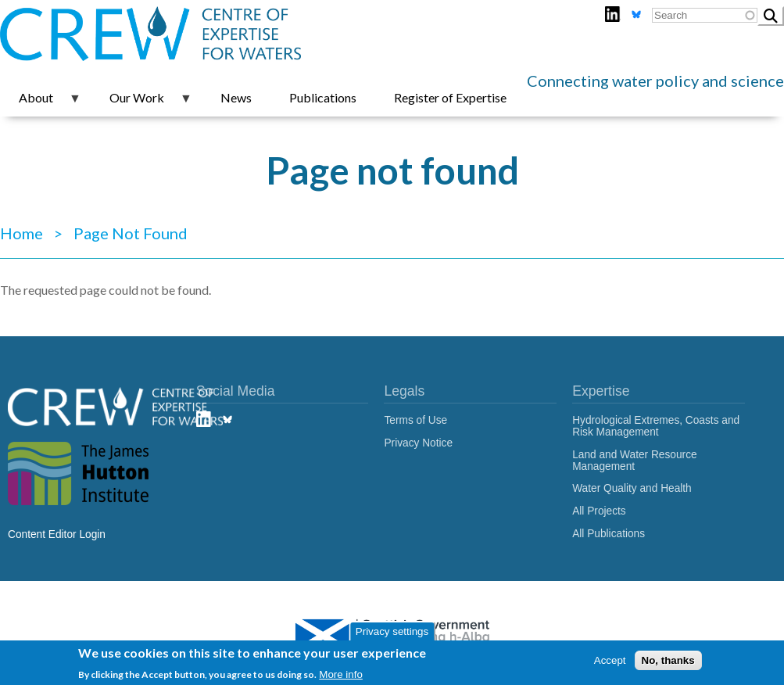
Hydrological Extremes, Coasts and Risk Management (656, 426)
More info (341, 674)
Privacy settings (392, 631)
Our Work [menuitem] (141, 103)
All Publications (609, 534)
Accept (610, 660)
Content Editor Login (57, 534)
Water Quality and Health (632, 488)
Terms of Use (415, 420)
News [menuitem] (236, 97)
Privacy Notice (418, 443)
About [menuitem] (41, 103)
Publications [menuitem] (323, 97)
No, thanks (668, 660)
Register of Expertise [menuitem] (450, 97)
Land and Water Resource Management (634, 461)
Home (21, 233)
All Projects (599, 511)
